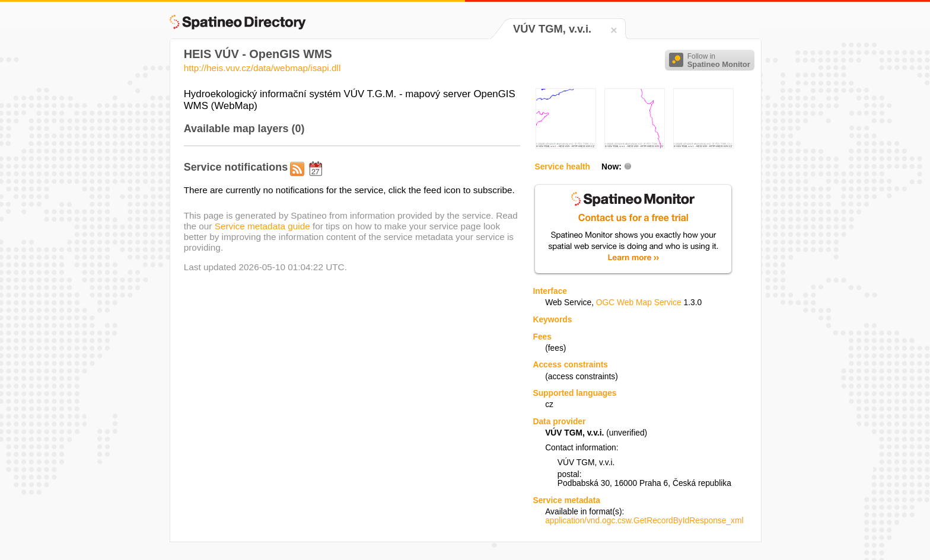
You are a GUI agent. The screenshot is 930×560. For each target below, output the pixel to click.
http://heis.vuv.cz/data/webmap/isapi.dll (262, 68)
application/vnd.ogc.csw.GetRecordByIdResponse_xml (644, 521)
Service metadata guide (262, 226)
